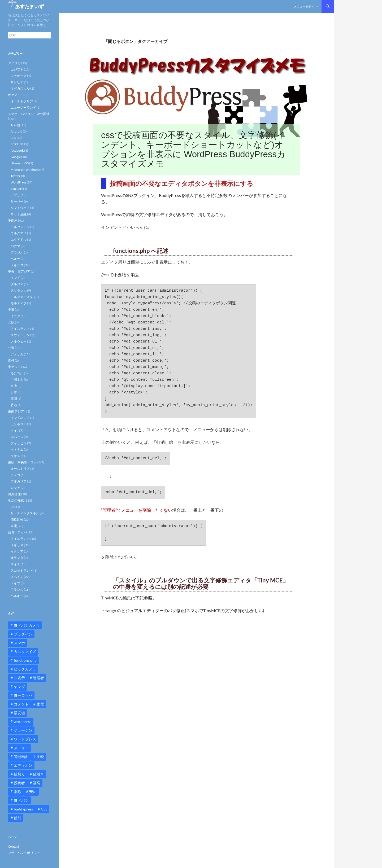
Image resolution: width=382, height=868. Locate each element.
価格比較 (17, 520)
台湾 (14, 386)
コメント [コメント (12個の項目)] (21, 704)
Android (16, 131)
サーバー (17, 201)
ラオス (15, 456)
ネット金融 (19, 214)
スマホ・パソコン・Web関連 (29, 114)
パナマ (15, 246)
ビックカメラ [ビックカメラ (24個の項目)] (25, 669)
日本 (14, 392)
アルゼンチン (20, 227)
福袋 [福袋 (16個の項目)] (37, 783)
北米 (11, 348)
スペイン (17, 577)
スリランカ (19, 290)
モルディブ (19, 303)
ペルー (15, 259)
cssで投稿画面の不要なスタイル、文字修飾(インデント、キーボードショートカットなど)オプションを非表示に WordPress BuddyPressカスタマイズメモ (193, 149)
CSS (13, 138)
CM (13, 507)
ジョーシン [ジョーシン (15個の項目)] (23, 730)
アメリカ (17, 354)
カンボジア (19, 424)
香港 (14, 405)
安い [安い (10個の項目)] (33, 792)
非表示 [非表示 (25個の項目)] (19, 678)
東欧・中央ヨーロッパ (24, 462)
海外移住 (14, 494)
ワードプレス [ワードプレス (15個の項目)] (25, 739)
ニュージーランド (23, 108)
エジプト (17, 69)
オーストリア (20, 469)
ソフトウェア (20, 208)
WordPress (18, 182)
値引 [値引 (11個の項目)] (18, 818)
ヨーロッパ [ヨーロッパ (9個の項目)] (23, 695)
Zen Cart (17, 189)
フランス (17, 589)
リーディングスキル (25, 513)
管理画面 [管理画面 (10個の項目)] (21, 757)
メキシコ (17, 265)
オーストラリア (22, 101)
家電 (14, 526)
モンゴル (17, 373)
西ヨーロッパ (18, 532)
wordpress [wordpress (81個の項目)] (23, 722)
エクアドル (19, 240)
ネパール (17, 437)
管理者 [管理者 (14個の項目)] (38, 678)
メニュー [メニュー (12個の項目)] (21, 748)
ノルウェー (19, 341)
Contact (14, 846)
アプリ (15, 195)
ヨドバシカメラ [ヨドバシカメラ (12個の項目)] (27, 625)
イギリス (17, 545)
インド (15, 278)
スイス (15, 564)
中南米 (13, 220)
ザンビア (17, 82)
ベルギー (17, 596)
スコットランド (22, 570)
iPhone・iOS (20, 163)
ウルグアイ (19, 233)
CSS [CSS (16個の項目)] (44, 809)
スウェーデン (20, 335)
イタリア (17, 551)
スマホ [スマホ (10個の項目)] (19, 643)
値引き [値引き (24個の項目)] (38, 774)
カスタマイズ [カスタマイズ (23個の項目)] (25, 652)
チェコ (15, 475)
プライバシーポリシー (24, 853)
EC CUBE (17, 144)
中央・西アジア (19, 271)
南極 (11, 360)
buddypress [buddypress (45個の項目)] (23, 809)
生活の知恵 (16, 500)
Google (16, 157)
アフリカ (14, 63)
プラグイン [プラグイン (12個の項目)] (23, 634)
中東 (11, 310)
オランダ (17, 558)
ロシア (15, 488)
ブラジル (17, 252)
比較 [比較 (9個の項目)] (40, 757)
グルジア (17, 284)
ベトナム (17, 450)
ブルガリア (19, 481)
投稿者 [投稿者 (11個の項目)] (19, 783)
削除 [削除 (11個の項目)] (18, 792)
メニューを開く (304, 6)
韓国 (14, 399)
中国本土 (17, 380)
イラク (15, 316)
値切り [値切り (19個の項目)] (19, 774)
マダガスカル (20, 88)
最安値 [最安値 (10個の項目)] (19, 713)
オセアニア (16, 95)
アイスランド (20, 329)
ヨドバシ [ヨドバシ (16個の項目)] (21, 800)
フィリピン (19, 443)
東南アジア (16, 411)
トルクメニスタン (23, 297)
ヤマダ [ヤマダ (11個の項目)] (19, 687)
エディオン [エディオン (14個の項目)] (23, 765)
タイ (14, 430)
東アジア (14, 367)
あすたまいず (29, 6)
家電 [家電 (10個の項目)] (40, 704)
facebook (17, 150)
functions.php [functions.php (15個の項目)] (25, 660)
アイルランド (20, 539)
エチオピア (19, 76)
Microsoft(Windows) (25, 170)
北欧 (11, 322)
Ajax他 (15, 125)
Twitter (16, 176)
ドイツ (15, 583)
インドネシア (20, 418)
